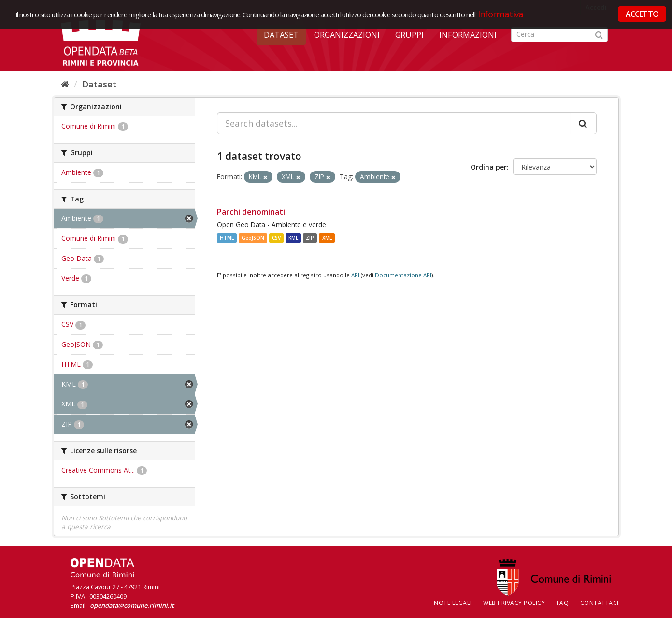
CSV (276, 238)
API (355, 275)
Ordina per (489, 167)
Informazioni (468, 35)
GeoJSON (253, 238)
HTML (227, 238)
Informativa (501, 14)
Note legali (453, 603)
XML (327, 238)
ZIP (310, 238)
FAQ (563, 603)
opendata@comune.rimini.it (132, 605)
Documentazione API (403, 275)
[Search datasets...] (394, 123)
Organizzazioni (347, 35)
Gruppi (409, 35)
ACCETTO (642, 14)
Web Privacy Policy (514, 603)
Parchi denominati (251, 212)
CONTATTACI (600, 603)
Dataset (281, 35)
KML (293, 238)
